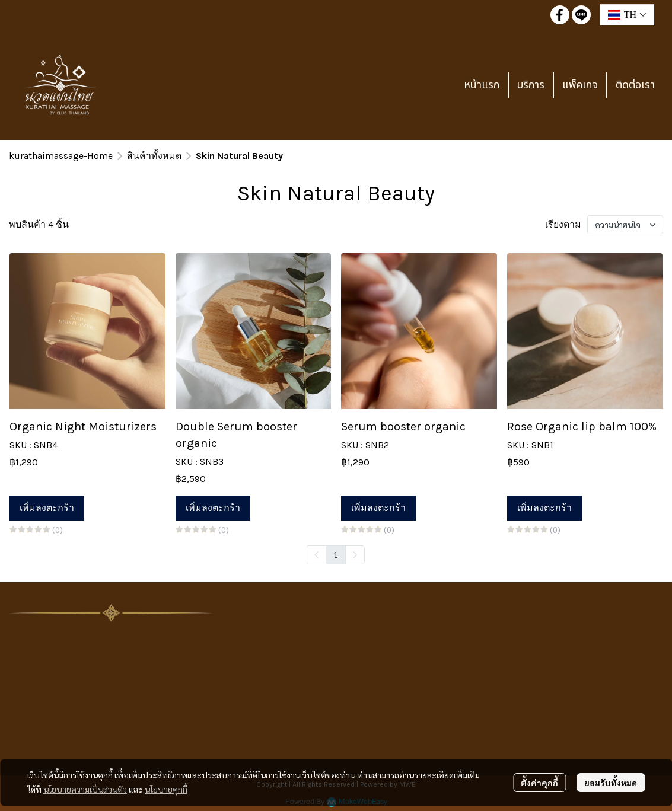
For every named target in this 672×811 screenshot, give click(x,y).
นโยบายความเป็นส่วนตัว (85, 789)
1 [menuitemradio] (336, 554)
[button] (627, 15)
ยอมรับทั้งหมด (611, 783)
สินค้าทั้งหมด (154, 156)
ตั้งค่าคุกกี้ (539, 783)
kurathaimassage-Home (61, 156)
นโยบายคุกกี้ (166, 789)
